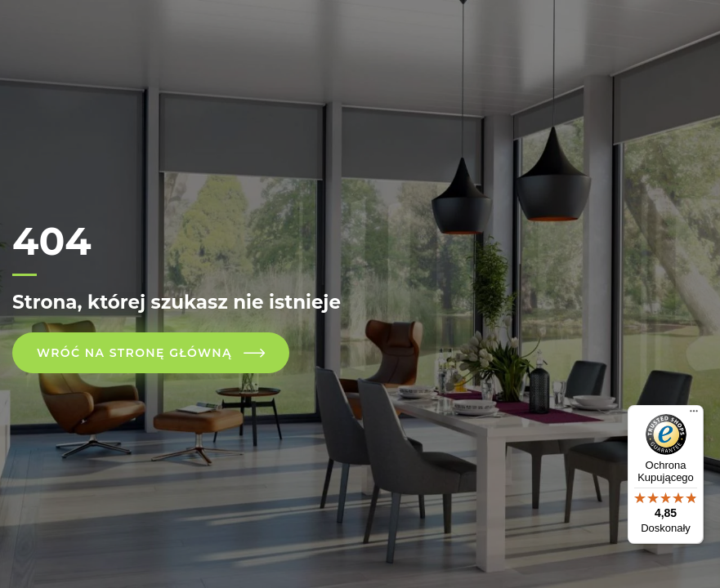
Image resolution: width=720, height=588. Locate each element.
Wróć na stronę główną (134, 353)
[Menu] (694, 415)
